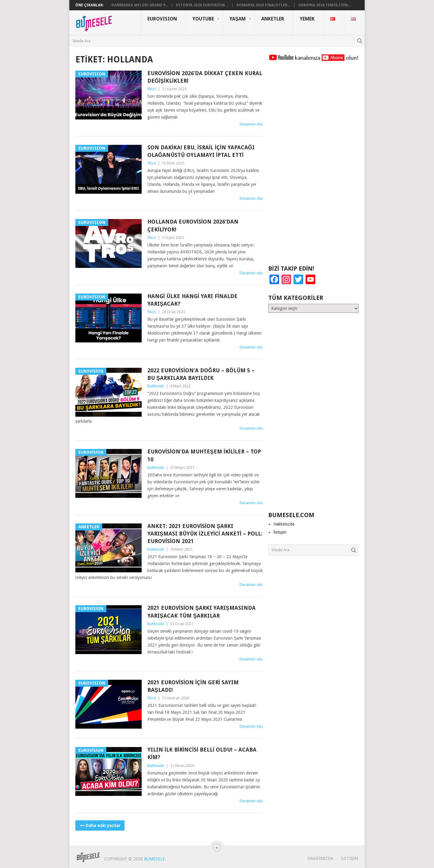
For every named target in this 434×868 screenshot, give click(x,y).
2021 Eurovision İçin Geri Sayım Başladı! (193, 686)
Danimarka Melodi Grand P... (140, 5)
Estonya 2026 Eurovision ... (202, 5)
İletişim (280, 532)
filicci (152, 89)
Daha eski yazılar (100, 825)
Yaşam (238, 19)
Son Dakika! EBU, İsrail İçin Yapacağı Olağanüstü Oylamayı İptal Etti (201, 151)
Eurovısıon (162, 19)
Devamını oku (251, 124)
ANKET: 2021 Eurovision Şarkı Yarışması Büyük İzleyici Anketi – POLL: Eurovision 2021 (205, 534)
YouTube (203, 19)
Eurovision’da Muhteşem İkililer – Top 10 (204, 455)
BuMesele (156, 386)
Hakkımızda (284, 524)
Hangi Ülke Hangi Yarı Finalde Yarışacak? (192, 300)
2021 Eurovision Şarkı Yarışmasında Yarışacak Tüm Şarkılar (201, 612)
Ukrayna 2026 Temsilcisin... (324, 5)
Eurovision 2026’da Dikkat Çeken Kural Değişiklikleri (205, 77)
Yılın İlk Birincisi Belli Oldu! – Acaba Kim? (202, 753)
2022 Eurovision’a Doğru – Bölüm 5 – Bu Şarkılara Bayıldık (201, 374)
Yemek (307, 19)
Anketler (273, 19)
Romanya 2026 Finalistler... (263, 5)
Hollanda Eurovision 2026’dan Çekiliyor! (193, 225)
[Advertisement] (313, 166)
